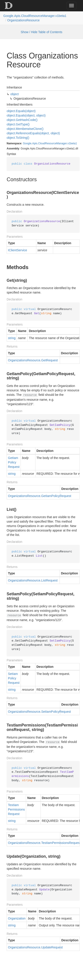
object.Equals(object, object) (26, 115)
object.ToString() (18, 138)
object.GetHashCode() (22, 120)
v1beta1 (72, 143)
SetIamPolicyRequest (14, 678)
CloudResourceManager (52, 143)
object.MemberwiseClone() (25, 129)
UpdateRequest (52, 947)
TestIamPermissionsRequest (16, 809)
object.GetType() (18, 124)
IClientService (17, 250)
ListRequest (49, 580)
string (12, 338)
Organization (17, 918)
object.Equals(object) (21, 111)
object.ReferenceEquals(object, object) (33, 133)
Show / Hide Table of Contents (41, 32)
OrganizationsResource (23, 20)
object (14, 94)
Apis (35, 143)
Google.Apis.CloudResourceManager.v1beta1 (35, 16)
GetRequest (49, 360)
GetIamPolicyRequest (14, 462)
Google (27, 143)
